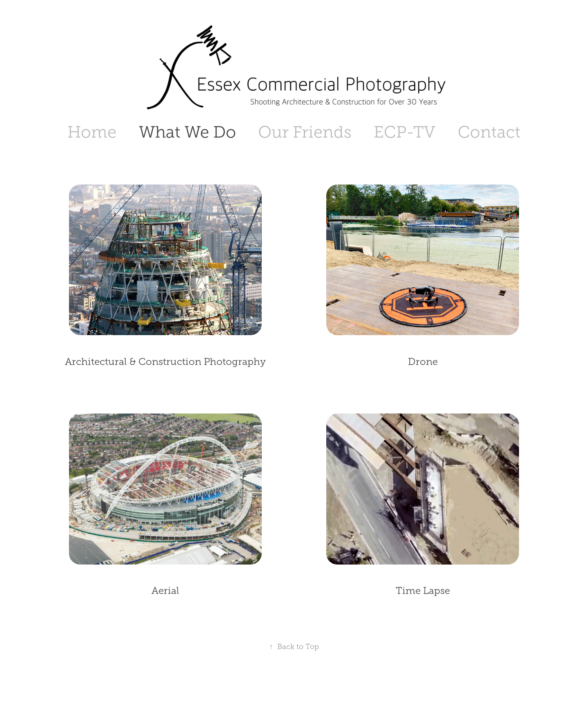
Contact (489, 132)
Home (92, 132)
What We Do (187, 132)
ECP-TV (404, 132)
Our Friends (305, 132)
